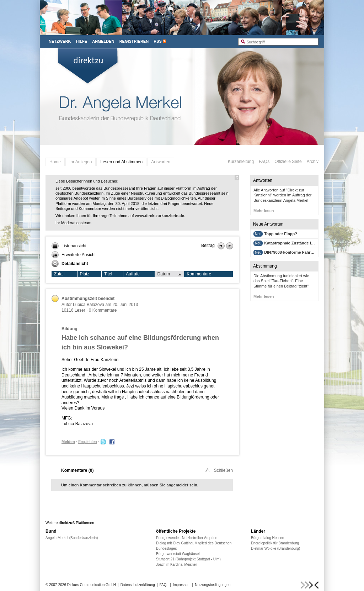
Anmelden (103, 41)
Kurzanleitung (241, 162)
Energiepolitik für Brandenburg (275, 543)
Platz (85, 274)
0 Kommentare (103, 310)
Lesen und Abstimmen (121, 162)
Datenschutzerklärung (138, 585)
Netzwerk (60, 41)
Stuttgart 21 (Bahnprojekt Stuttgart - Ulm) (188, 559)
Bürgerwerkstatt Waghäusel (178, 554)
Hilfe (81, 41)
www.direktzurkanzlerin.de (160, 216)
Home (55, 162)
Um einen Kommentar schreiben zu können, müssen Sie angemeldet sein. (130, 485)
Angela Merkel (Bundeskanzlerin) (72, 538)
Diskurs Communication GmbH (92, 585)
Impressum (181, 585)
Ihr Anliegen (81, 162)
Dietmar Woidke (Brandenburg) (275, 548)
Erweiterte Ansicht (74, 255)
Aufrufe (133, 274)
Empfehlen (88, 442)
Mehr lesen (284, 211)
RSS (158, 41)
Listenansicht (69, 246)
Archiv (313, 162)
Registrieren (134, 41)
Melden (68, 442)
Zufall (59, 274)
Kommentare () (77, 470)
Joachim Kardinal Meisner (176, 564)
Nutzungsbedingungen (213, 585)
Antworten (161, 162)
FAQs (264, 162)
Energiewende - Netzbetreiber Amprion (187, 538)
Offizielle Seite (288, 162)
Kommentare (199, 274)
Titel (108, 274)
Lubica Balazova (89, 305)
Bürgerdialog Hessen (267, 538)
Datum (170, 274)
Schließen (218, 470)
